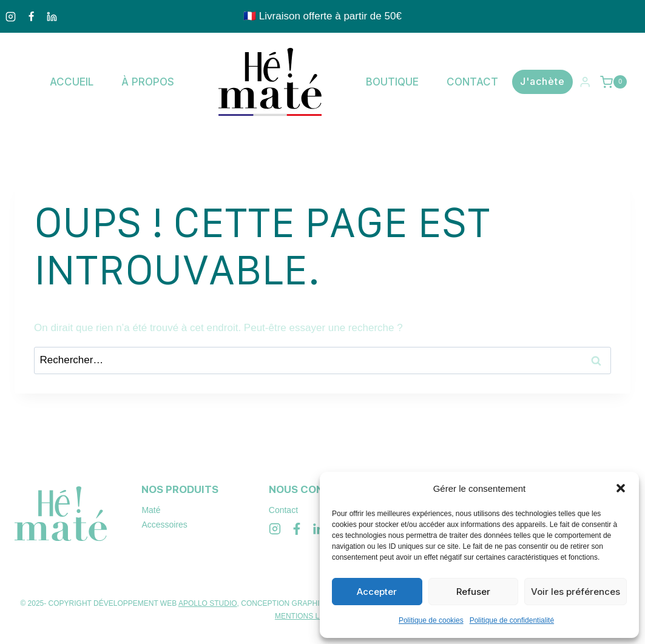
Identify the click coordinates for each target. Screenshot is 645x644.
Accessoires (164, 525)
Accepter (377, 592)
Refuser (473, 592)
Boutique (392, 82)
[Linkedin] (52, 16)
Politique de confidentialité (512, 620)
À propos (148, 82)
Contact (472, 82)
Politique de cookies (431, 620)
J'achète (542, 81)
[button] (621, 488)
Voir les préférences (576, 592)
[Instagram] (10, 16)
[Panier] (615, 82)
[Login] (585, 82)
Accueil (72, 82)
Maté (151, 510)
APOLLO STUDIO (208, 603)
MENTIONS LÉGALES (312, 616)
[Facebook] (31, 16)
